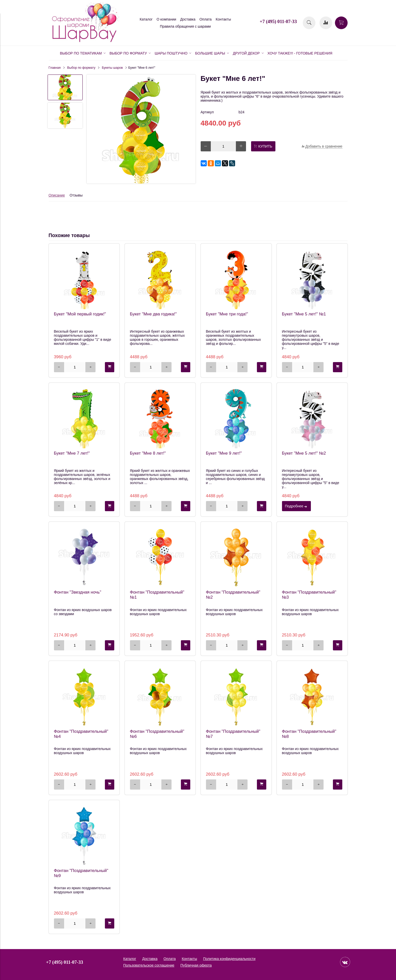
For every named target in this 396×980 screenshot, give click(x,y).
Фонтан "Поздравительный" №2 (233, 595)
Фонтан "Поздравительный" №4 (81, 734)
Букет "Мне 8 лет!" (148, 453)
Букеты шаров (112, 68)
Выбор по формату (81, 68)
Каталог (146, 19)
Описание (57, 195)
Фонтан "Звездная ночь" (78, 592)
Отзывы (76, 195)
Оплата (205, 19)
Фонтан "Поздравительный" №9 (81, 873)
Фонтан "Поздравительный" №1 (157, 595)
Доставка (188, 19)
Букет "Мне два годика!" (153, 314)
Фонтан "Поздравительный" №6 (157, 734)
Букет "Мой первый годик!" (80, 314)
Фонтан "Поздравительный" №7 (233, 734)
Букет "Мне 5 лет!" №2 (304, 453)
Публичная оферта (196, 965)
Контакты (223, 19)
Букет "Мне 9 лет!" (224, 453)
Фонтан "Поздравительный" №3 (309, 595)
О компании (166, 19)
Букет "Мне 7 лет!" (72, 453)
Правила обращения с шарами (185, 26)
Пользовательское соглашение (149, 965)
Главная (55, 68)
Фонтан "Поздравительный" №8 (309, 734)
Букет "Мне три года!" (227, 314)
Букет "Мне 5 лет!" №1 (304, 314)
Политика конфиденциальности (229, 959)
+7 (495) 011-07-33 (278, 21)
